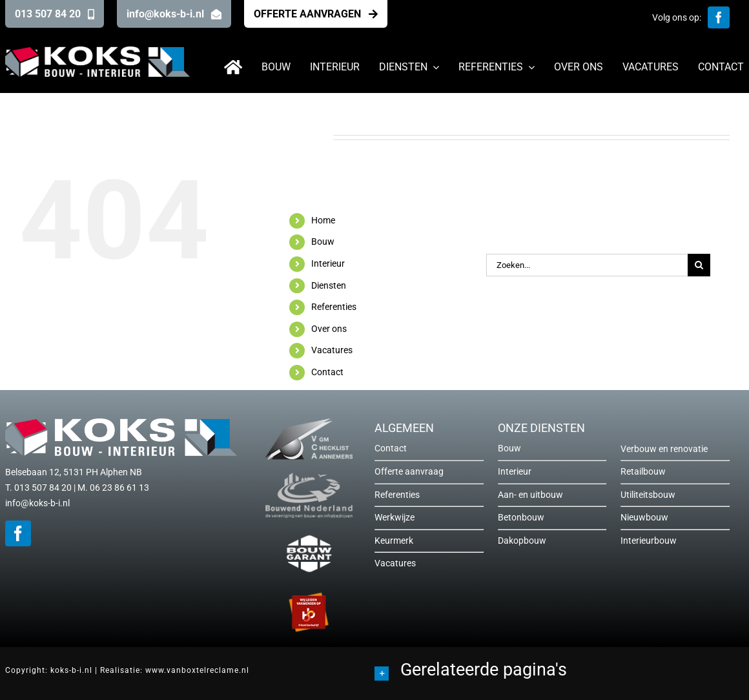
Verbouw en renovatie (664, 449)
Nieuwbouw (644, 517)
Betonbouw (521, 517)
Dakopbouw (522, 540)
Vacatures (332, 350)
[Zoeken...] (587, 265)
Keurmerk (394, 540)
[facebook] (719, 17)
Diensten (329, 285)
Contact (327, 372)
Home (323, 220)
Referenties (334, 307)
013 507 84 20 (43, 488)
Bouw (323, 242)
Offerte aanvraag (409, 471)
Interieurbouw (649, 540)
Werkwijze (395, 517)
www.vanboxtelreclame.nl (197, 670)
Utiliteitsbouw (648, 495)
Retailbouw (643, 471)
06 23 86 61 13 (119, 488)
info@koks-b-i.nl (37, 503)
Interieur (328, 263)
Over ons (329, 329)
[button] (559, 672)
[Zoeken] (699, 265)
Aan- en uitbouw (530, 495)
